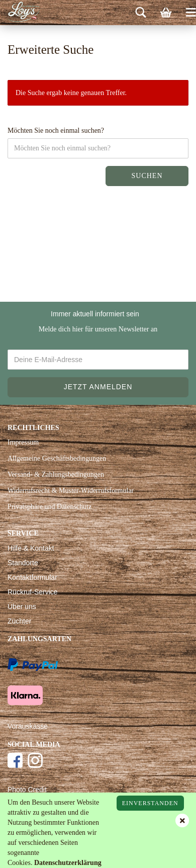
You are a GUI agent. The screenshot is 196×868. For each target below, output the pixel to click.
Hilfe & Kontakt (31, 548)
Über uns (22, 606)
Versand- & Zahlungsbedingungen (56, 474)
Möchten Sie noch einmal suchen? (56, 131)
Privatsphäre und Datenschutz (50, 507)
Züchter (19, 621)
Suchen (147, 176)
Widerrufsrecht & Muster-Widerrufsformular (71, 491)
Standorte (23, 563)
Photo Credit (27, 790)
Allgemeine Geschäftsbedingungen (57, 458)
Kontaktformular (32, 577)
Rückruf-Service (33, 592)
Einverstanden (150, 803)
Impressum (23, 442)
